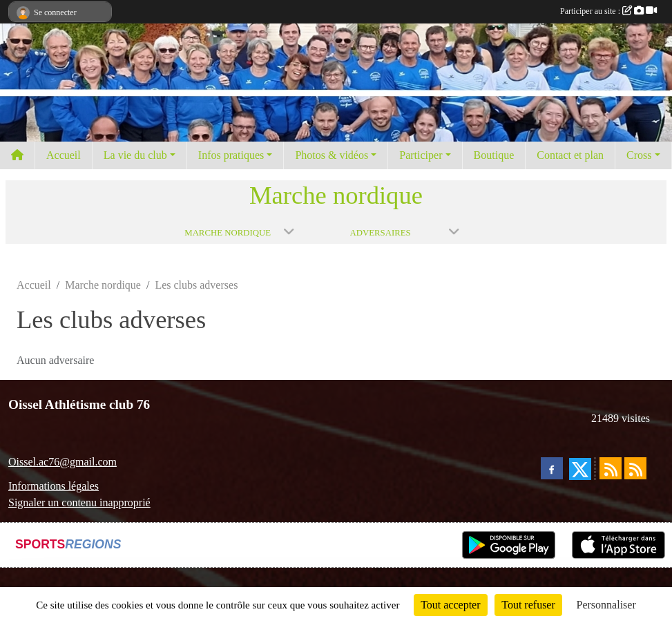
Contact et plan (570, 155)
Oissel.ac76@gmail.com (63, 462)
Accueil (64, 155)
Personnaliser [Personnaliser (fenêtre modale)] (606, 605)
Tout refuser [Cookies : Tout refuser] (528, 605)
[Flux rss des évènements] (635, 468)
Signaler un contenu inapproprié (79, 502)
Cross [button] (639, 155)
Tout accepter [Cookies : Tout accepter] (450, 605)
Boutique (494, 155)
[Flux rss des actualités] (611, 468)
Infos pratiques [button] (231, 155)
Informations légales (54, 486)
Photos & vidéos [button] (332, 155)
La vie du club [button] (135, 155)
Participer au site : (608, 11)
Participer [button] (421, 155)
